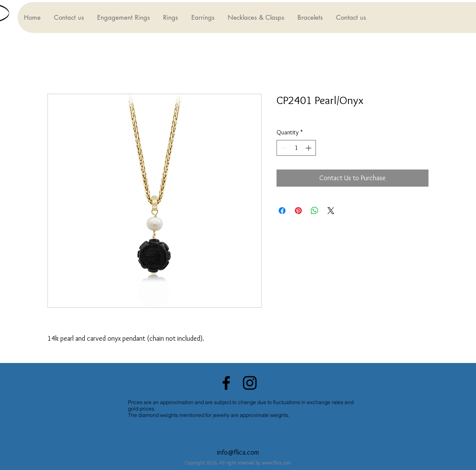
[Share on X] (331, 211)
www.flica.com (276, 463)
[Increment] (309, 148)
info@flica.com (238, 452)
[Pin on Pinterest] (298, 211)
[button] (123, 18)
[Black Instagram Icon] (250, 383)
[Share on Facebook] (282, 211)
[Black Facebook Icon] (226, 383)
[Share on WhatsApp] (315, 211)
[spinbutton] (296, 148)
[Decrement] (283, 148)
